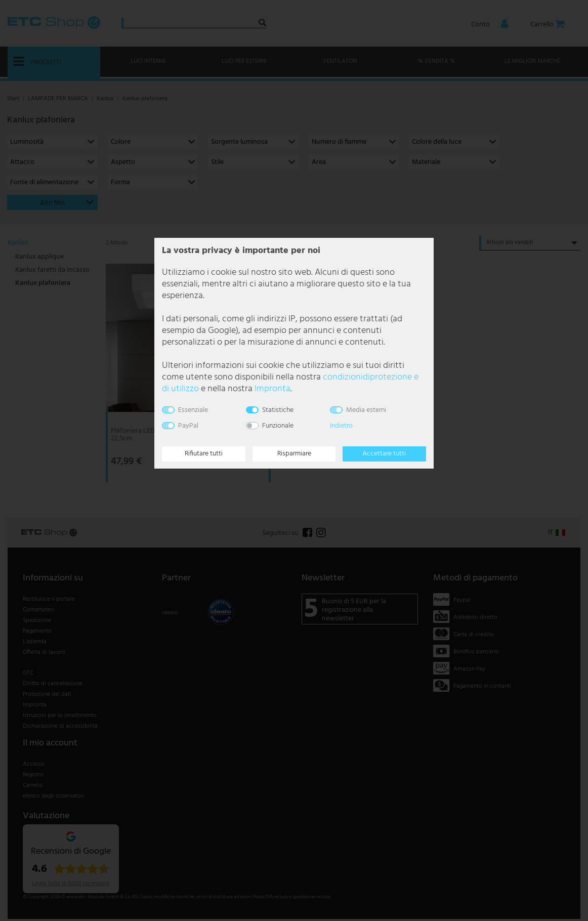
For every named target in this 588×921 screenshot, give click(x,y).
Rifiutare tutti (204, 454)
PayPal (188, 426)
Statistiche (278, 410)
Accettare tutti (384, 454)
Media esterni (366, 410)
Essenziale (193, 410)
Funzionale (278, 426)
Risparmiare (294, 454)
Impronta (272, 389)
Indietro (341, 426)
